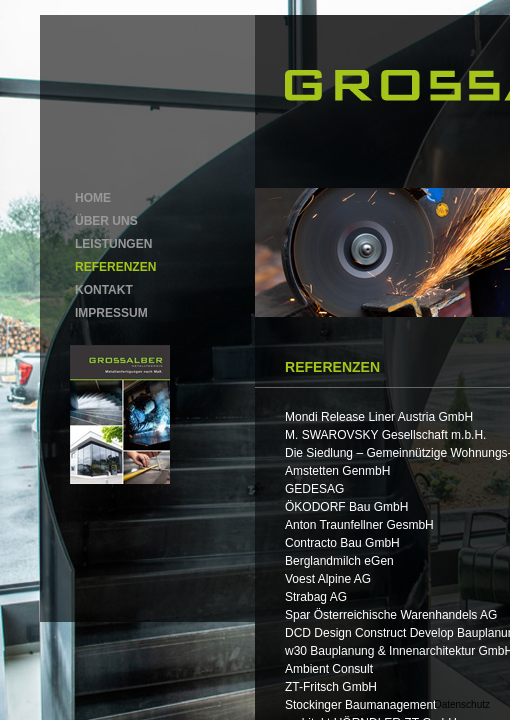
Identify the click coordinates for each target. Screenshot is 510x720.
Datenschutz (462, 704)
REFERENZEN (115, 267)
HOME (93, 198)
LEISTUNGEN (113, 244)
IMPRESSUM (111, 313)
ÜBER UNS (106, 221)
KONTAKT (104, 290)
